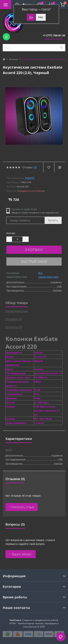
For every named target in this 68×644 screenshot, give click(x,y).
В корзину (34, 250)
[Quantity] (17, 239)
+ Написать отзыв (22, 507)
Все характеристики (48, 275)
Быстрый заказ (34, 261)
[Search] (61, 48)
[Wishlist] (49, 167)
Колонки (14, 59)
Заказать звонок (54, 38)
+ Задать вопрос (21, 554)
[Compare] (60, 167)
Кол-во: (11, 233)
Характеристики (17, 311)
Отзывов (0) (14, 319)
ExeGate (30, 178)
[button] (54, 35)
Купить (53, 220)
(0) (35, 167)
